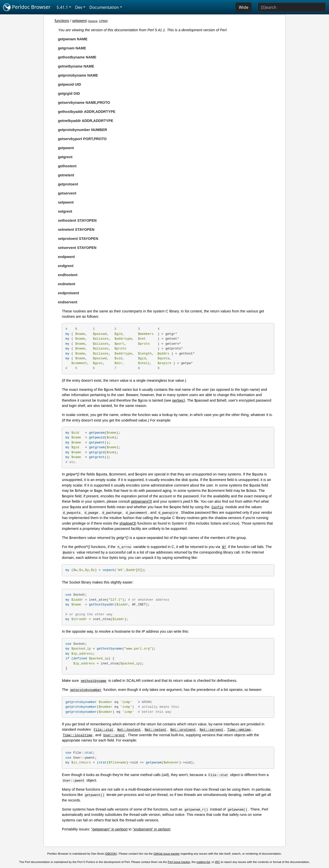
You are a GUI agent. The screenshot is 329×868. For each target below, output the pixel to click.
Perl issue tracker (179, 862)
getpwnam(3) (141, 501)
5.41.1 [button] (62, 7)
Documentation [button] (104, 7)
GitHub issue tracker (167, 854)
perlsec (178, 400)
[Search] (292, 7)
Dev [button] (79, 7)
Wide (244, 7)
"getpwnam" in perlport (109, 829)
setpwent (79, 21)
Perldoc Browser (27, 7)
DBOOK (111, 854)
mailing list (203, 862)
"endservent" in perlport (151, 829)
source (93, 21)
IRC (218, 862)
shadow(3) (128, 523)
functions (62, 21)
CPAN (103, 21)
